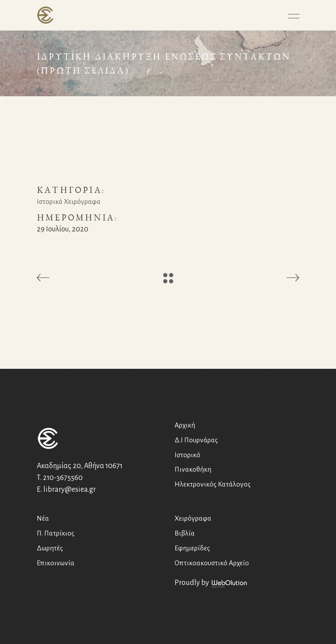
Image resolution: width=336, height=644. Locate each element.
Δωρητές (50, 548)
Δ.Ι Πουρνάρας (196, 440)
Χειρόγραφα (193, 518)
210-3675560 (63, 478)
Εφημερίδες (192, 548)
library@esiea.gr (70, 490)
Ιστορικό (187, 455)
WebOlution (229, 584)
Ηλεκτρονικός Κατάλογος (213, 484)
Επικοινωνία (56, 563)
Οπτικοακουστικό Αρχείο (212, 563)
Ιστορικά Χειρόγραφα (69, 201)
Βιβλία (185, 533)
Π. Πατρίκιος (56, 533)
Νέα (43, 518)
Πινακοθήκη (193, 469)
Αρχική (185, 425)
